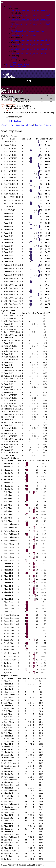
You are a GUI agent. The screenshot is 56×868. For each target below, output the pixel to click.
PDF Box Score (16, 121)
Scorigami (15, 26)
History (33, 35)
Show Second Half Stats (44, 125)
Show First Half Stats (24, 125)
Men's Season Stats (19, 31)
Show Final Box (8, 125)
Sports (9, 6)
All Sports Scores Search (16, 67)
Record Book (45, 11)
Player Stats (35, 11)
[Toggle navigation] (2, 3)
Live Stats (15, 11)
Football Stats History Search (18, 65)
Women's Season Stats (36, 31)
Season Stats (24, 11)
